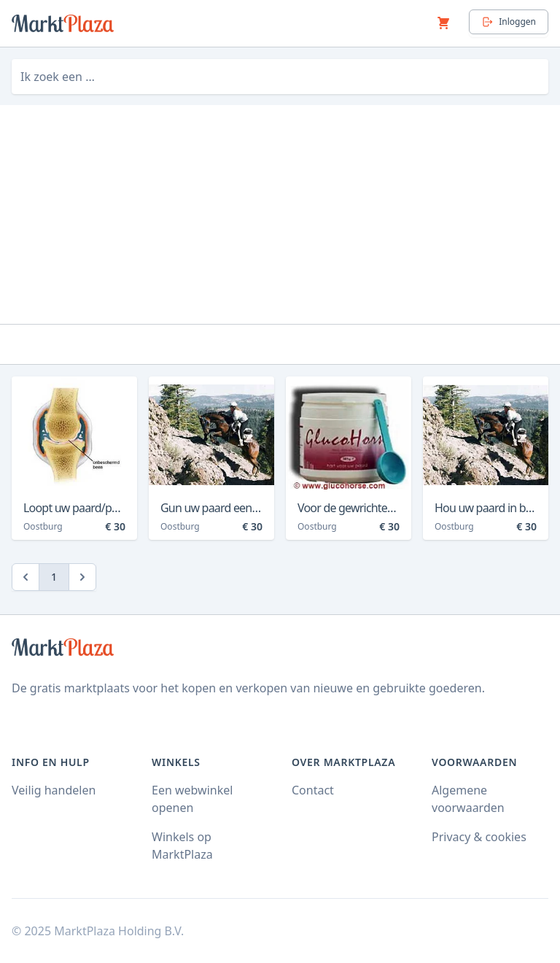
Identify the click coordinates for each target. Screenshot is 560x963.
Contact (313, 790)
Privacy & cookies (479, 837)
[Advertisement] (280, 214)
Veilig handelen (54, 790)
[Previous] (26, 577)
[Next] (82, 577)
